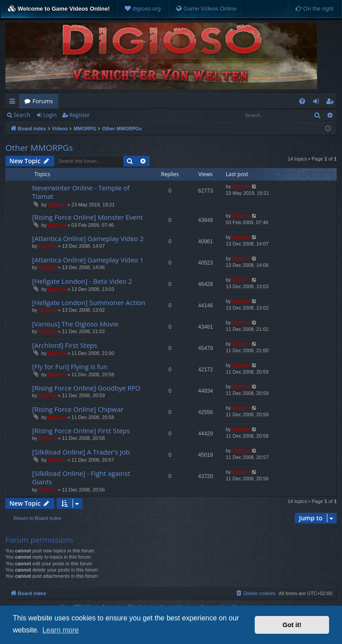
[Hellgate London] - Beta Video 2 (82, 281)
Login (50, 115)
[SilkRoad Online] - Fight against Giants (81, 477)
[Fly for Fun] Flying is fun (70, 366)
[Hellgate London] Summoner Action (89, 302)
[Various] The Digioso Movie (75, 324)
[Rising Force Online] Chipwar (78, 409)
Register (79, 115)
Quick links (14, 103)
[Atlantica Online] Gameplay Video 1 (88, 260)
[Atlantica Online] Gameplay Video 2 (88, 238)
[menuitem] (142, 9)
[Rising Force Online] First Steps (81, 431)
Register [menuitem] (332, 103)
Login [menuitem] (318, 103)
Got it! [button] (292, 625)
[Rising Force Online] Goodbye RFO (86, 388)
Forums (43, 101)
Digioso (57, 205)
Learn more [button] (61, 630)
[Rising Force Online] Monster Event (88, 217)
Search (22, 115)
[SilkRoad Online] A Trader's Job (81, 452)
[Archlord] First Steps (65, 345)
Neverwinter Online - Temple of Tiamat (81, 192)
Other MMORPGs (39, 148)
